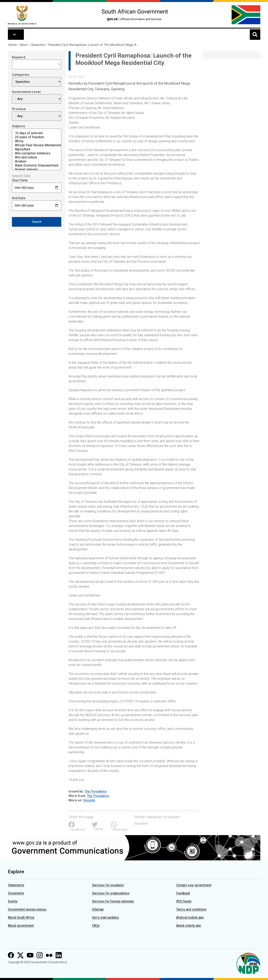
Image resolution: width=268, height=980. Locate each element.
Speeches (38, 45)
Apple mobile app (189, 926)
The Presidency (96, 791)
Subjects (19, 126)
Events (13, 901)
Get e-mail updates (105, 917)
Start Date (20, 180)
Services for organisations (111, 893)
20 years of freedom (37, 137)
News (24, 45)
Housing (89, 800)
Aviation (37, 161)
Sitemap (98, 909)
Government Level (26, 92)
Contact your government (194, 885)
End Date (19, 198)
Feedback (183, 893)
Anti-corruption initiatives (37, 153)
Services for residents (108, 885)
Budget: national (37, 170)
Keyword (19, 57)
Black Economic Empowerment (37, 165)
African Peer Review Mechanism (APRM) (37, 145)
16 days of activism (37, 133)
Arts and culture (37, 157)
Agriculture (37, 149)
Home (12, 45)
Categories (21, 75)
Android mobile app (190, 917)
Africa (37, 141)
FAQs (96, 926)
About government (21, 926)
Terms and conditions (191, 909)
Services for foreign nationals (113, 901)
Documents (16, 893)
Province (19, 109)
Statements (16, 885)
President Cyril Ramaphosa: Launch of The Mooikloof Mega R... (93, 45)
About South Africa (21, 917)
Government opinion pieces (27, 909)
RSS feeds (184, 901)
